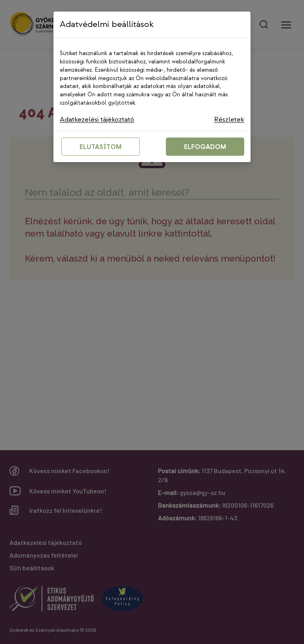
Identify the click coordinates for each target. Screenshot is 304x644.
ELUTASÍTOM (101, 147)
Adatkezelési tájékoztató (98, 119)
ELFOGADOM (205, 147)
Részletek (229, 119)
